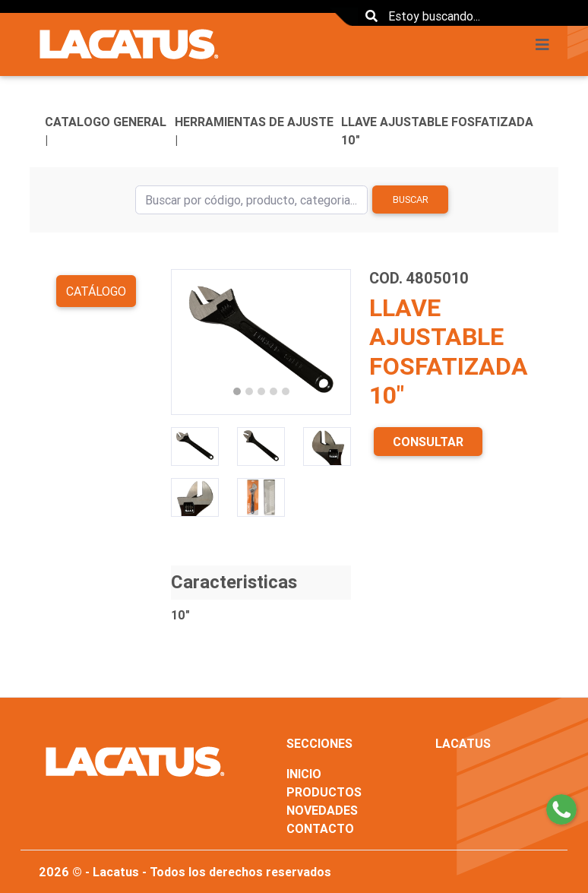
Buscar (411, 199)
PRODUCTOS (324, 792)
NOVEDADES (322, 810)
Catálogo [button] (96, 291)
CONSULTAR (428, 442)
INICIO (304, 774)
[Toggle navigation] (547, 45)
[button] (185, 342)
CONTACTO (320, 828)
